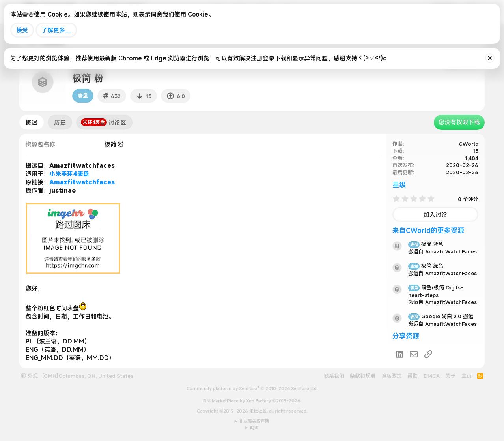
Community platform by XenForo (252, 388)
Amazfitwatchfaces (82, 182)
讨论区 (104, 122)
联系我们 (334, 376)
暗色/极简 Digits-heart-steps (436, 291)
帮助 (413, 376)
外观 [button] (29, 376)
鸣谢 (254, 428)
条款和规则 (363, 376)
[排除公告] (490, 58)
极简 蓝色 (426, 244)
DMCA (432, 376)
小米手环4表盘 (69, 174)
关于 (450, 376)
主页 (467, 376)
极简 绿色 (426, 266)
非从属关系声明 (254, 421)
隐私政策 (392, 376)
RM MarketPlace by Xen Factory (252, 401)
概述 (32, 122)
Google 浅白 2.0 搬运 (441, 316)
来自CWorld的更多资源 (428, 230)
